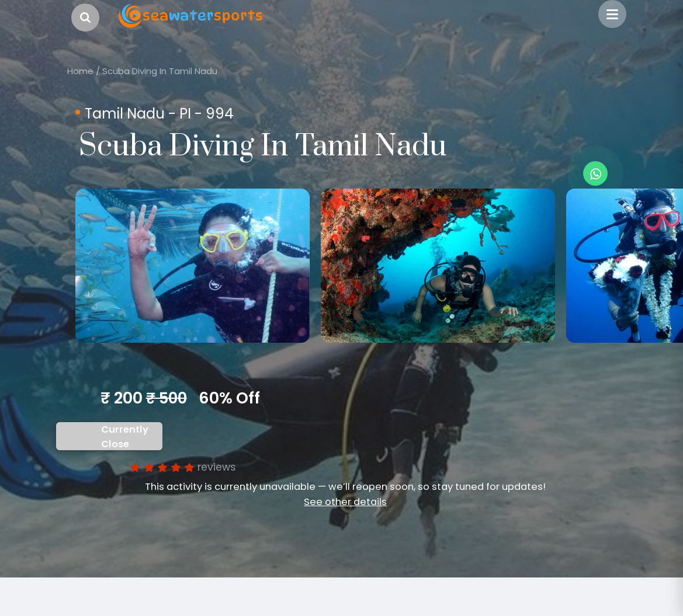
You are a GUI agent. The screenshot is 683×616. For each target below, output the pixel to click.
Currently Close (125, 437)
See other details (345, 502)
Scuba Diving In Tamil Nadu (160, 71)
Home (80, 71)
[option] (193, 266)
